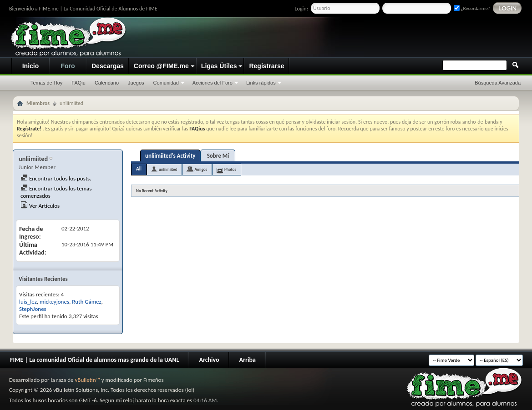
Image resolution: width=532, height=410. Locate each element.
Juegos (136, 83)
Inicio (31, 66)
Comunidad (166, 83)
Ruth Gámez (86, 302)
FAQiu (79, 83)
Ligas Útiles (219, 66)
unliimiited (168, 169)
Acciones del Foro (213, 83)
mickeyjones (54, 302)
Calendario (107, 83)
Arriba (248, 360)
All (139, 169)
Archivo (209, 360)
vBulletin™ (87, 380)
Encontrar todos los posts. (56, 178)
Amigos (201, 169)
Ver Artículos (40, 206)
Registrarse (266, 66)
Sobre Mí (218, 156)
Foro (68, 66)
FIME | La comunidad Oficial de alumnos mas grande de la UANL (94, 360)
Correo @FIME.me (161, 66)
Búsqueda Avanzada (498, 83)
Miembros (38, 103)
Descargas (108, 66)
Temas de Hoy (46, 83)
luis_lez (28, 302)
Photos (230, 169)
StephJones (33, 309)
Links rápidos (261, 83)
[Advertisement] (353, 38)
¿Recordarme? (472, 8)
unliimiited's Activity (170, 156)
